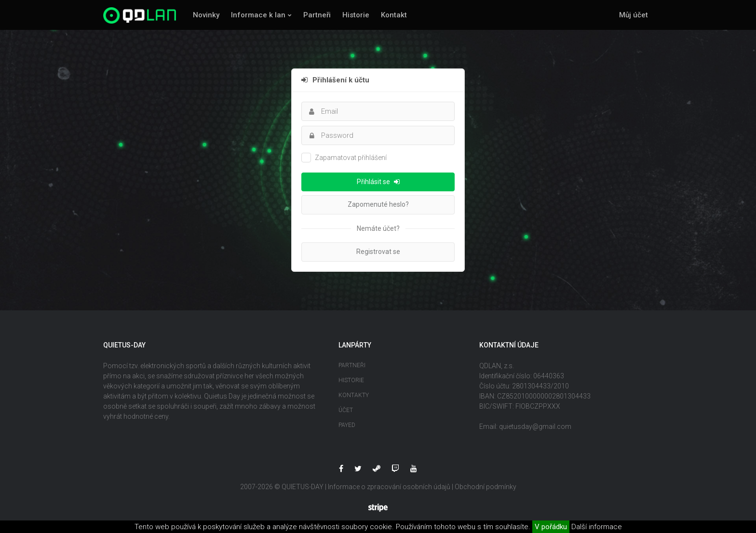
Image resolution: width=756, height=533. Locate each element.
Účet (346, 410)
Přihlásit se (378, 182)
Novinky (206, 15)
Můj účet (634, 15)
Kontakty (354, 395)
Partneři (317, 15)
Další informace (597, 527)
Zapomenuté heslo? (378, 204)
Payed (347, 425)
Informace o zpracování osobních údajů (389, 487)
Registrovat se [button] (378, 252)
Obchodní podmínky (486, 487)
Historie (356, 15)
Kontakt (394, 15)
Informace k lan (258, 15)
